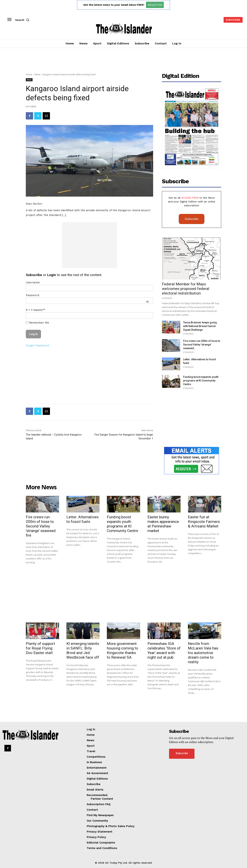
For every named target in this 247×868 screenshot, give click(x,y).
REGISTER (155, 5)
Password (32, 295)
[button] (23, 20)
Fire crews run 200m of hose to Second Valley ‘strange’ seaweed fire (41, 526)
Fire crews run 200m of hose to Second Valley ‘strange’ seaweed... (202, 345)
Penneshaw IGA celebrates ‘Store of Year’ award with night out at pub (164, 650)
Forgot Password (37, 345)
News (37, 74)
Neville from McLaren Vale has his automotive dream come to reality (203, 653)
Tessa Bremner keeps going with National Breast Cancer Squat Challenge (200, 326)
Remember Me (37, 323)
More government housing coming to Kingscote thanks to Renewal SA (122, 650)
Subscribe (192, 219)
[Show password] (147, 302)
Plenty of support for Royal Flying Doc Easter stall (40, 648)
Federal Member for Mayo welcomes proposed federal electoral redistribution (186, 289)
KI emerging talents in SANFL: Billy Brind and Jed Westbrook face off (83, 650)
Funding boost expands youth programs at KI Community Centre (201, 381)
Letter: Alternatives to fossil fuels (83, 519)
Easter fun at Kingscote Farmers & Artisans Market (204, 522)
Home (29, 74)
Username (33, 282)
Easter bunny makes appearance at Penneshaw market (163, 524)
